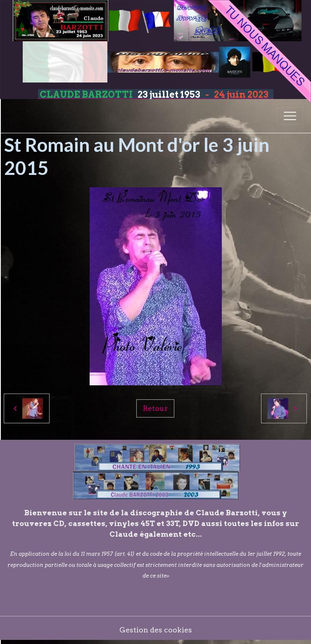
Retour (155, 408)
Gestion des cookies (156, 630)
